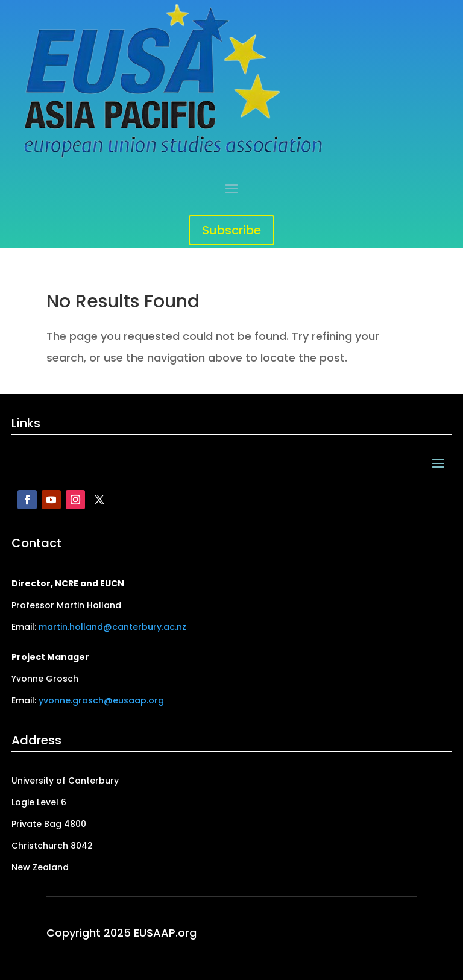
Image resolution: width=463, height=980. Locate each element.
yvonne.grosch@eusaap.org (101, 700)
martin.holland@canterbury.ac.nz (112, 627)
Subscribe (231, 230)
